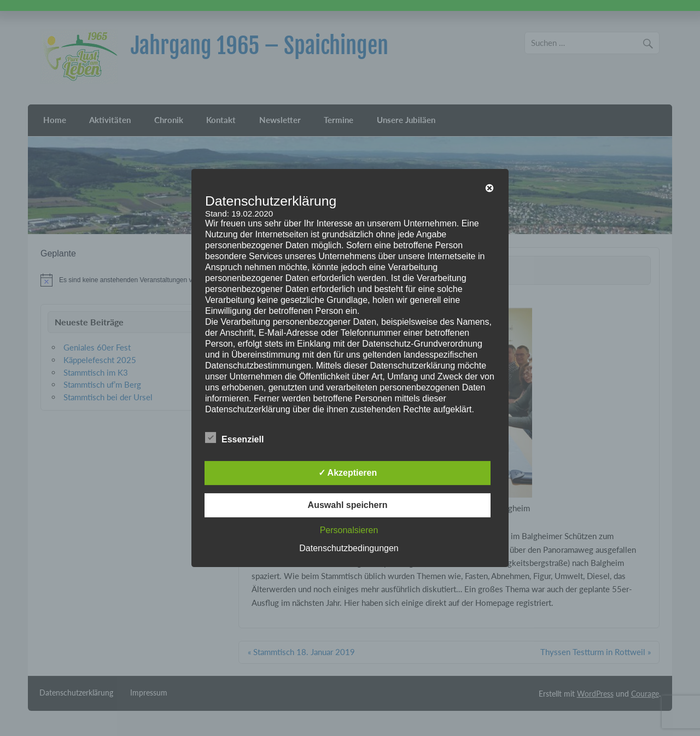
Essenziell (234, 438)
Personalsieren (349, 530)
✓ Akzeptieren (348, 473)
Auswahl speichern (348, 505)
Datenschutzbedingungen (349, 548)
